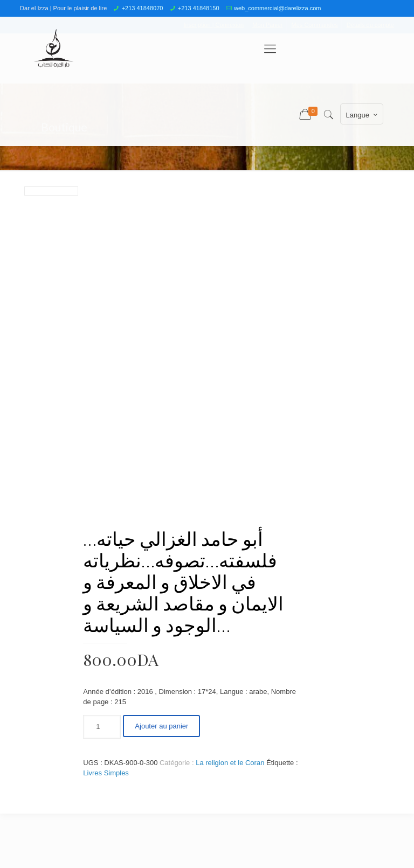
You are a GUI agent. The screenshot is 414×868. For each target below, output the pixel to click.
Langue (363, 115)
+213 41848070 (143, 8)
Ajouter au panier (161, 726)
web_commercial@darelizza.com (278, 8)
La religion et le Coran (230, 763)
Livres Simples (106, 773)
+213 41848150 (199, 8)
